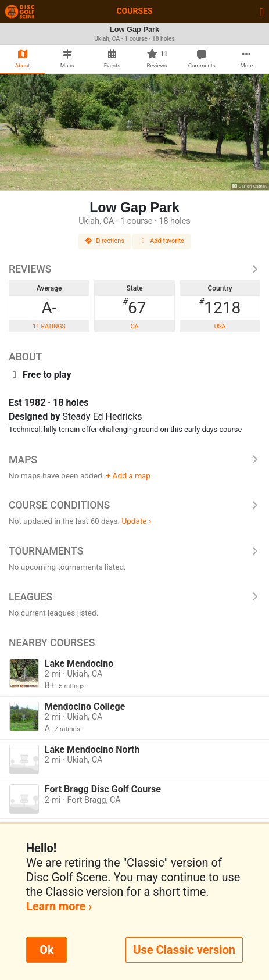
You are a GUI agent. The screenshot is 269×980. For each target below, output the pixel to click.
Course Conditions (134, 505)
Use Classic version (184, 950)
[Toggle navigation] (262, 12)
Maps (134, 460)
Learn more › (59, 906)
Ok (46, 950)
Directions (105, 241)
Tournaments (134, 551)
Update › (136, 521)
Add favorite (162, 241)
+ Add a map (128, 475)
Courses (134, 11)
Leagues (134, 597)
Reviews (134, 269)
